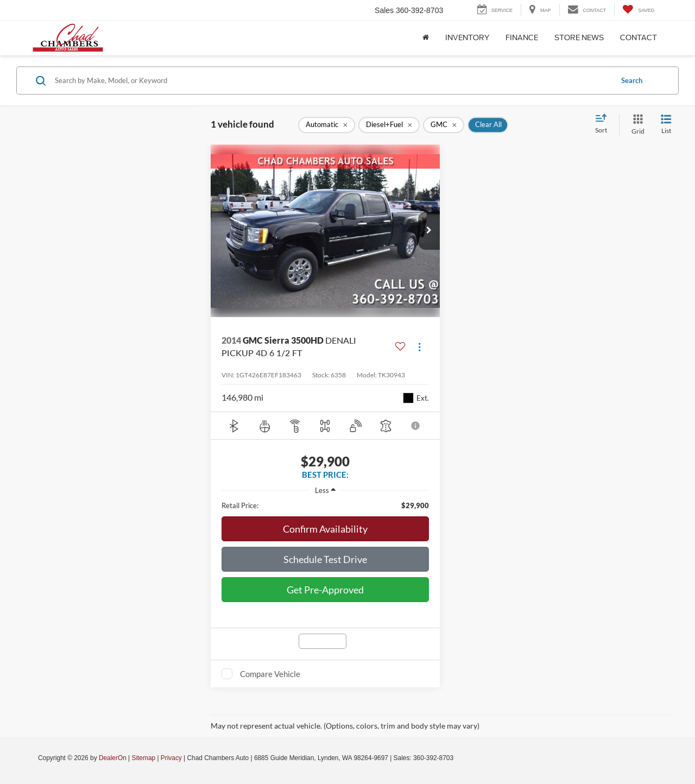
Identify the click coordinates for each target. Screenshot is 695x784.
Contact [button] (639, 38)
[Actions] (419, 347)
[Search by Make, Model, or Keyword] (332, 80)
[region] (325, 505)
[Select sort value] (604, 124)
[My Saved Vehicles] (638, 10)
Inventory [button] (467, 38)
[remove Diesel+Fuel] (389, 125)
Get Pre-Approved (325, 590)
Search (632, 80)
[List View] (666, 125)
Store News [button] (579, 38)
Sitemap (143, 758)
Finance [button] (522, 38)
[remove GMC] (444, 125)
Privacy (171, 758)
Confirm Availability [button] (325, 529)
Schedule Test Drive (325, 559)
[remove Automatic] (327, 125)
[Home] (426, 38)
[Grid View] (636, 125)
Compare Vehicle (270, 674)
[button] (429, 231)
